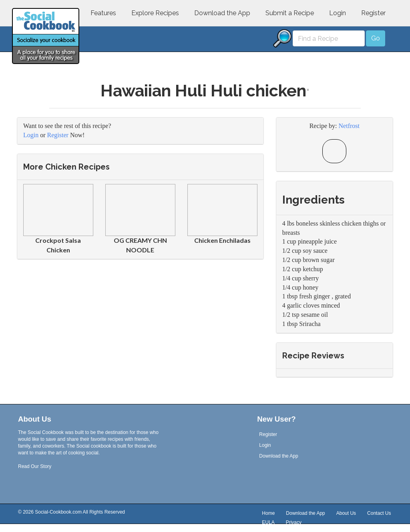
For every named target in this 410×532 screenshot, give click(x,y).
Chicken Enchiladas (222, 240)
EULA (268, 523)
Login (338, 13)
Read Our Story (35, 466)
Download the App (222, 13)
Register (373, 13)
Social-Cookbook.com (58, 512)
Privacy (294, 523)
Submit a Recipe (290, 13)
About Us (346, 514)
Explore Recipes (155, 13)
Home (268, 514)
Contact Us (379, 514)
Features (103, 13)
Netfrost (349, 126)
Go (376, 38)
